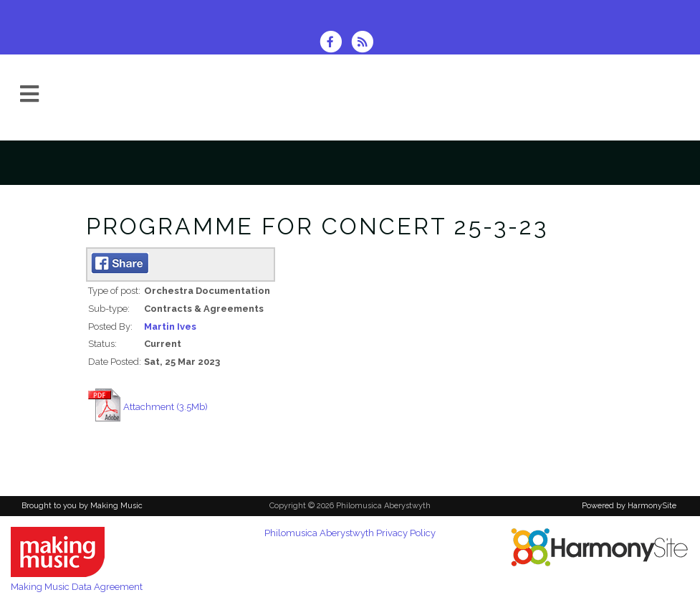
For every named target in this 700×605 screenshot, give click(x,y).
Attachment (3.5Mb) (166, 407)
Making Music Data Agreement (77, 587)
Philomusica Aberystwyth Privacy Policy (350, 533)
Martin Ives (170, 327)
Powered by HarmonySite (629, 506)
